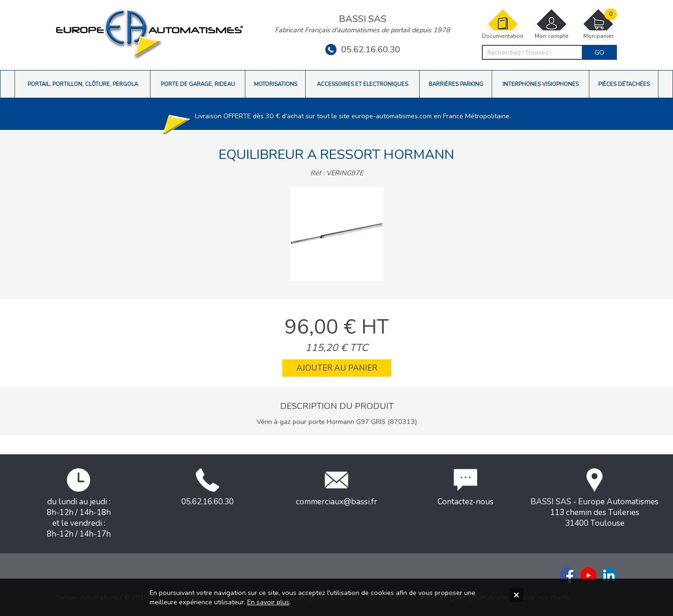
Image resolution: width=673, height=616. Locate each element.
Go (599, 52)
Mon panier (598, 24)
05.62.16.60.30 (363, 50)
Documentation (503, 24)
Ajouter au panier (337, 368)
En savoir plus (268, 602)
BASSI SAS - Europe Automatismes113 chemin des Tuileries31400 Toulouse (594, 498)
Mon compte (551, 24)
